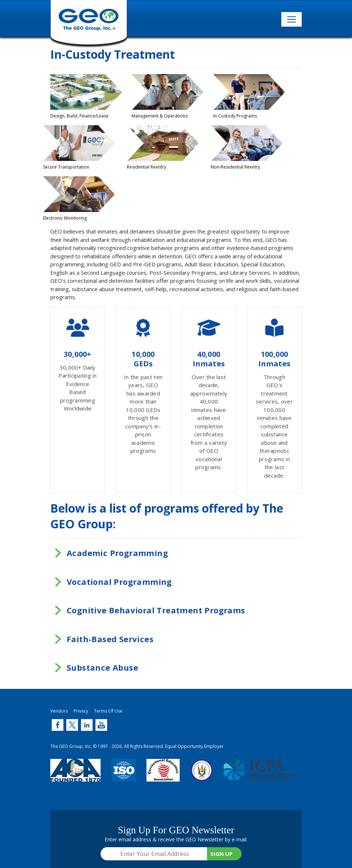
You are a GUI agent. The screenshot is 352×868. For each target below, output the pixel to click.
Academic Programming (117, 553)
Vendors (59, 711)
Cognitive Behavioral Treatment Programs (156, 610)
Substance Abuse (102, 667)
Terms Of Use (108, 711)
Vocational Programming (119, 582)
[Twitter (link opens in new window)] (58, 725)
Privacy (81, 711)
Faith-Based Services (110, 639)
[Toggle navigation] (292, 19)
